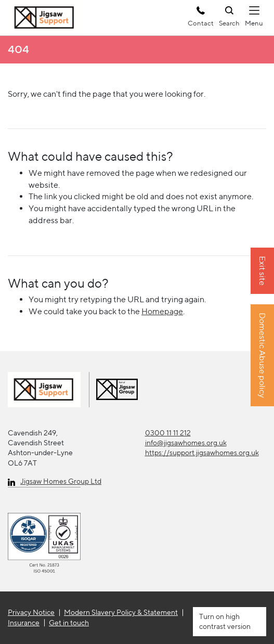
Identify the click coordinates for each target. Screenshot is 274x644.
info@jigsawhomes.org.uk (186, 443)
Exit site (262, 271)
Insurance (24, 623)
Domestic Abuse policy (262, 356)
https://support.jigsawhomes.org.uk (202, 453)
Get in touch (69, 623)
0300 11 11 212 (168, 433)
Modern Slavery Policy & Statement (121, 612)
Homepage (162, 311)
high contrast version (225, 621)
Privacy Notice (31, 612)
